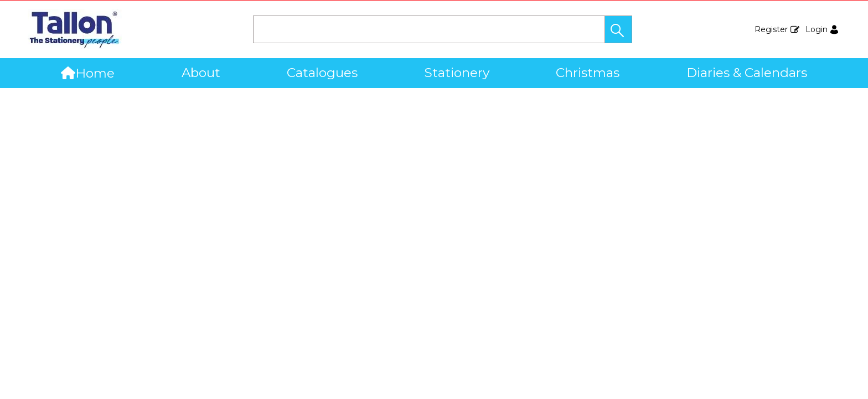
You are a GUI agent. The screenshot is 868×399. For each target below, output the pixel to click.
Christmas (588, 73)
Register (771, 29)
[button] (618, 29)
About (201, 73)
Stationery (457, 73)
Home (88, 73)
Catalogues (322, 73)
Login (817, 29)
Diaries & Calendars (747, 73)
